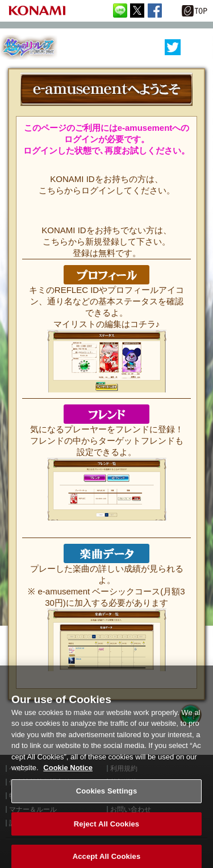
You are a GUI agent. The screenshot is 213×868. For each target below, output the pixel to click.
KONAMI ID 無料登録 (107, 216)
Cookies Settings (107, 796)
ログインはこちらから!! (107, 165)
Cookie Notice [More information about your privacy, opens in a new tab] (68, 773)
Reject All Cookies (106, 829)
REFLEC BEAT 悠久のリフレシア (29, 47)
